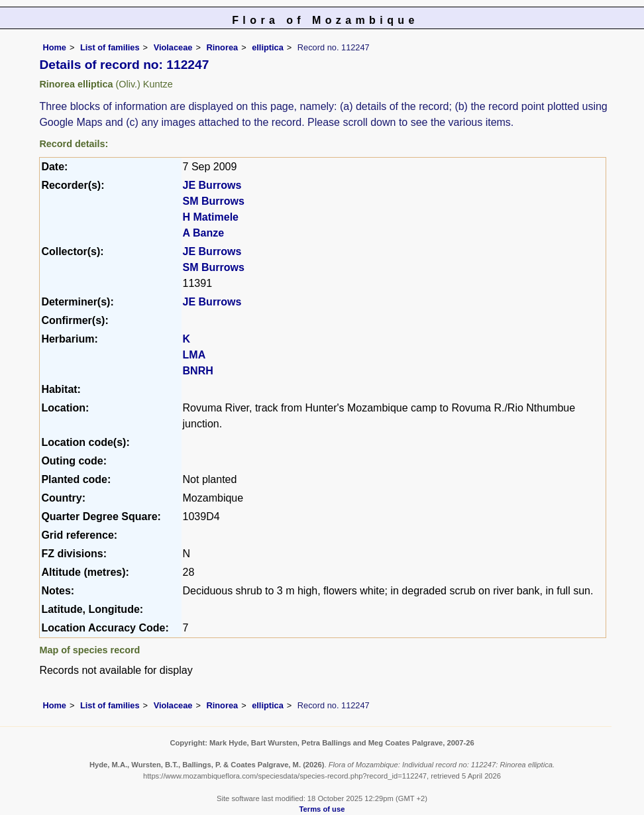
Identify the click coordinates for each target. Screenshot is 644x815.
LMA (194, 355)
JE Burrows (212, 185)
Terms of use (322, 809)
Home (54, 47)
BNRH (198, 371)
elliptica (268, 47)
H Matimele (211, 217)
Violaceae (173, 47)
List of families (110, 47)
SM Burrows (214, 201)
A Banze (204, 233)
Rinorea (222, 47)
